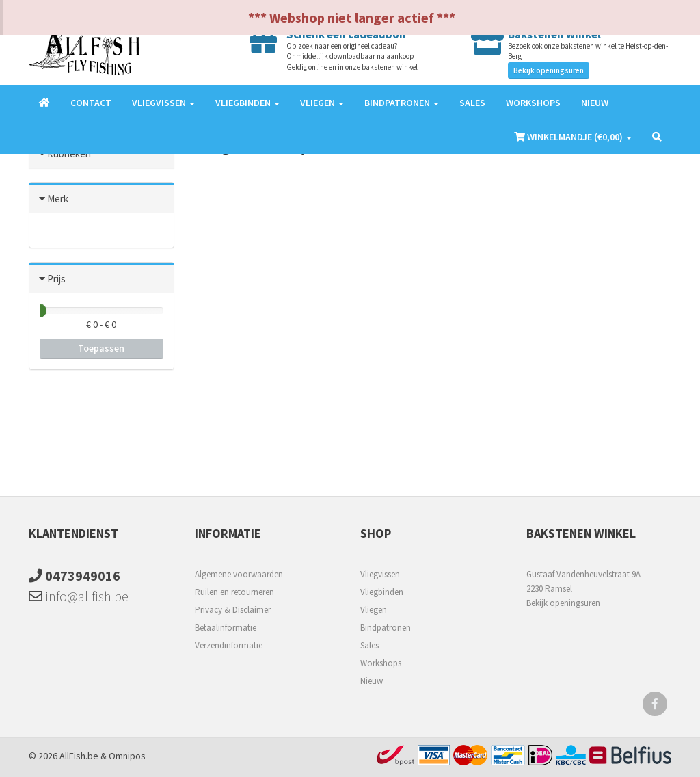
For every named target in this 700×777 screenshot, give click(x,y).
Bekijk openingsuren (549, 70)
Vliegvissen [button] (163, 103)
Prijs (56, 279)
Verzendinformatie (229, 645)
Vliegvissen (380, 574)
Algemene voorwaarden (239, 574)
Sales (472, 103)
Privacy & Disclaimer (233, 610)
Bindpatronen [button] (402, 103)
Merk (58, 199)
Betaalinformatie (226, 628)
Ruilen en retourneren (234, 592)
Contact (91, 103)
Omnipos (127, 756)
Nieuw (595, 103)
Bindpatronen (386, 628)
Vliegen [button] (322, 103)
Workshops (533, 103)
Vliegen (374, 610)
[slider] (40, 311)
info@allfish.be (79, 596)
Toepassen (101, 348)
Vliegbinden (382, 592)
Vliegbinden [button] (247, 103)
